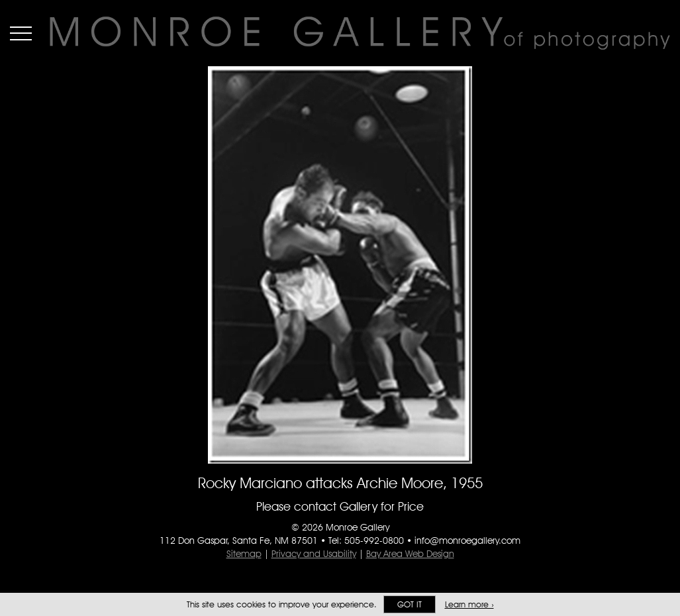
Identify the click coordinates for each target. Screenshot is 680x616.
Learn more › (469, 604)
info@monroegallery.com (467, 540)
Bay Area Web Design (410, 554)
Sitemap (244, 554)
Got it (410, 604)
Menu (21, 33)
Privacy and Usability (314, 554)
